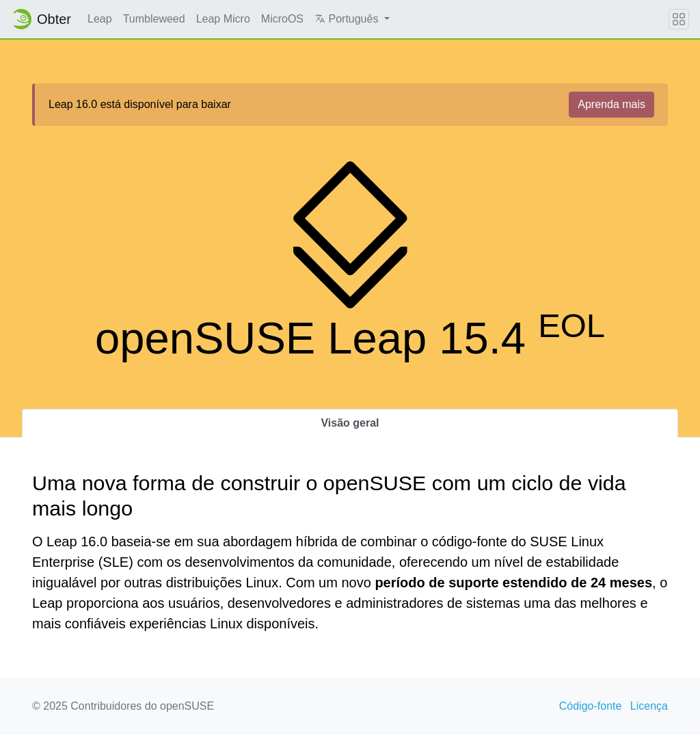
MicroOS (282, 19)
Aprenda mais (611, 104)
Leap (100, 19)
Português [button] (348, 19)
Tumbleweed (154, 19)
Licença (649, 706)
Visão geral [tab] (350, 423)
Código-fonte (591, 706)
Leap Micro (223, 19)
